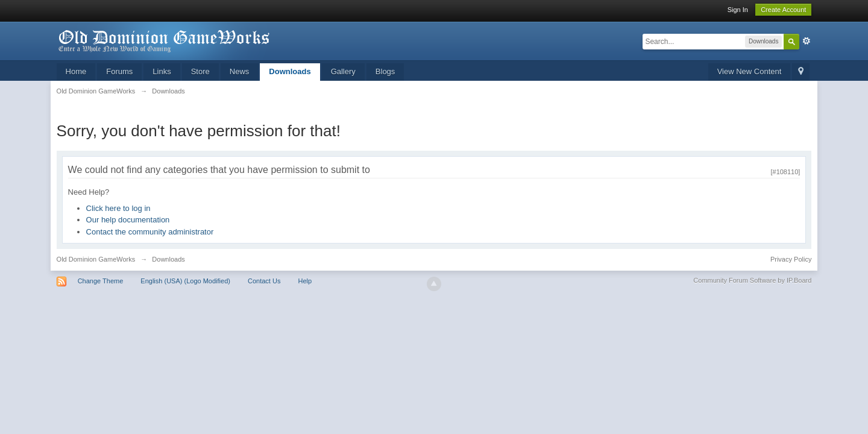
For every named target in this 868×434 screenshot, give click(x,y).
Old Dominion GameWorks (96, 259)
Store (200, 71)
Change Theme (101, 281)
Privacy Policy (791, 259)
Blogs (385, 71)
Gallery (343, 71)
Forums (119, 71)
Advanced (807, 41)
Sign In (738, 10)
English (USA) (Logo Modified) (185, 281)
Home (76, 71)
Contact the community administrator (150, 232)
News (240, 71)
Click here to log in (118, 208)
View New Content (750, 71)
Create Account (783, 10)
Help (305, 281)
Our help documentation (128, 220)
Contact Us (264, 281)
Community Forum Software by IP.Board (752, 280)
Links (162, 71)
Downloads (290, 71)
